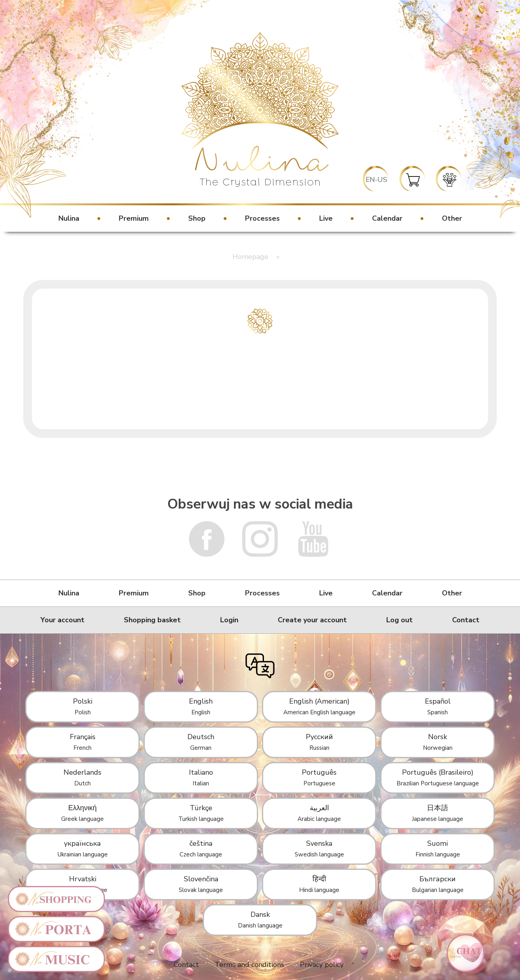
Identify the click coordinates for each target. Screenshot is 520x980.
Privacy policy (322, 965)
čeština (201, 849)
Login (229, 620)
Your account (63, 620)
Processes (262, 218)
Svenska (319, 849)
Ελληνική (82, 813)
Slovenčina (201, 884)
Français (83, 742)
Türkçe (201, 813)
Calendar (387, 218)
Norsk (438, 742)
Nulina (69, 218)
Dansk (260, 920)
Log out (399, 620)
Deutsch (201, 742)
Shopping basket (152, 620)
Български (438, 884)
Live (326, 218)
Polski (83, 706)
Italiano (201, 777)
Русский (319, 742)
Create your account (312, 620)
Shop (197, 218)
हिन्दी (319, 884)
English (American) (319, 706)
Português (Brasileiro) (438, 777)
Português (319, 777)
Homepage (250, 257)
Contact (466, 620)
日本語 (438, 813)
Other (452, 218)
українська (83, 849)
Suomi (438, 849)
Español (438, 706)
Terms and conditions (249, 965)
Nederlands (82, 777)
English (201, 706)
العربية (319, 813)
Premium (134, 218)
